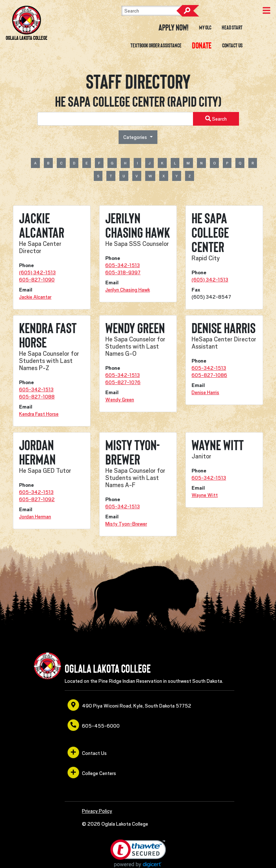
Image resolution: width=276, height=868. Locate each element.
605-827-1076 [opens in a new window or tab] (123, 382)
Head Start (232, 28)
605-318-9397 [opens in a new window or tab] (123, 272)
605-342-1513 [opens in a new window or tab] (123, 265)
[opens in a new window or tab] (202, 46)
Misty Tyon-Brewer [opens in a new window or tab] (126, 524)
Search (188, 11)
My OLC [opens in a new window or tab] (205, 28)
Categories (136, 137)
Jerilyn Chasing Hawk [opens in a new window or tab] (128, 290)
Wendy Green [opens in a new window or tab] (120, 400)
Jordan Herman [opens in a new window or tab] (35, 517)
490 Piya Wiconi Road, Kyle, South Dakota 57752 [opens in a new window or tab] (129, 705)
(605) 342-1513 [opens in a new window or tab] (37, 272)
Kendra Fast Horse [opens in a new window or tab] (39, 414)
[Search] (157, 11)
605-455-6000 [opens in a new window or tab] (94, 725)
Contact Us (232, 46)
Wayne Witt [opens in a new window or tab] (205, 495)
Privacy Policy (97, 811)
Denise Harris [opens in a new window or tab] (205, 392)
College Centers (92, 773)
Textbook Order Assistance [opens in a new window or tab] (156, 46)
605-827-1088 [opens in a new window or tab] (37, 397)
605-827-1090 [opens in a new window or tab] (37, 280)
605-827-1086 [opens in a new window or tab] (209, 375)
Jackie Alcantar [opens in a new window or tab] (35, 297)
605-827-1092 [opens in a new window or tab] (37, 499)
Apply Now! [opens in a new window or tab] (174, 28)
